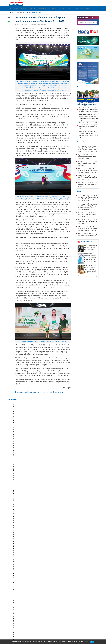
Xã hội (77, 8)
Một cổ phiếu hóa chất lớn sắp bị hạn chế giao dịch (50, 456)
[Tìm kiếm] (88, 8)
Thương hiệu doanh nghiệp (33, 12)
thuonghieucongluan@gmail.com (43, 625)
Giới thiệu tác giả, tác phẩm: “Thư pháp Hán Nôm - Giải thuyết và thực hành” (88, 163)
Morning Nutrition (22, 395)
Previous (78, 275)
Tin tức (15, 8)
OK (92, 642)
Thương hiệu (30, 8)
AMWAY (50, 395)
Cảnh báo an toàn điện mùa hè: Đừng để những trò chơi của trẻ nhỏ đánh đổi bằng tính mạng (88, 170)
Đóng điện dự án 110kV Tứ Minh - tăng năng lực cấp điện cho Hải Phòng (88, 184)
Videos (83, 8)
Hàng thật (82, 3)
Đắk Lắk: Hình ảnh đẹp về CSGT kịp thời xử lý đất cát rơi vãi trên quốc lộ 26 (88, 221)
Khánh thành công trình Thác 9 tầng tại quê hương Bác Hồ (52, 577)
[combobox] (88, 22)
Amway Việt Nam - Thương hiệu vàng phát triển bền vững (50, 419)
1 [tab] (86, 276)
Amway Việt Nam (60, 395)
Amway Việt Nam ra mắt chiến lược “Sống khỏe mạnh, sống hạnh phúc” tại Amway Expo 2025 (41, 21)
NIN (44, 395)
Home (12, 12)
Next (97, 275)
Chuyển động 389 (41, 8)
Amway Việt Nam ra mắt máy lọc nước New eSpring (33, 419)
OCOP (65, 8)
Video (79, 86)
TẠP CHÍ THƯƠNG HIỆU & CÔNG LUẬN (52, 639)
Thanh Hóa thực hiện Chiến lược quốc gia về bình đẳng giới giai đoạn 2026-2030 (88, 214)
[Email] (16, 628)
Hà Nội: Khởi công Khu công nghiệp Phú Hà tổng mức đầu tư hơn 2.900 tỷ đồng (88, 177)
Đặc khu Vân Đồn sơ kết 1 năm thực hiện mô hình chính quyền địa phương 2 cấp (87, 156)
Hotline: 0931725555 (91, 3)
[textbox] (88, 22)
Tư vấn (71, 8)
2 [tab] (89, 276)
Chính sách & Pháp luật (55, 8)
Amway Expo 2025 (35, 395)
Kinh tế (22, 8)
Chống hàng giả (86, 241)
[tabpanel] (17, 418)
